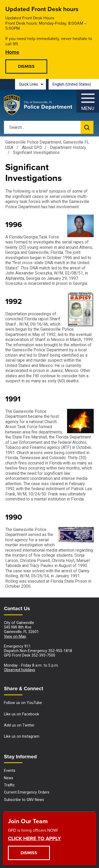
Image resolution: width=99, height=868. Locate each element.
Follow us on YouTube (23, 703)
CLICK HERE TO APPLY (34, 838)
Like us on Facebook (22, 714)
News (9, 778)
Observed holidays (20, 670)
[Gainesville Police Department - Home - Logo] (38, 105)
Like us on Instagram (22, 736)
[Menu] (88, 100)
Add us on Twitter (19, 725)
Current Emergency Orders (27, 792)
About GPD (32, 147)
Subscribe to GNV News (24, 800)
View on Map (15, 636)
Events (10, 770)
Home (12, 52)
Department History (68, 147)
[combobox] (74, 84)
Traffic (9, 785)
